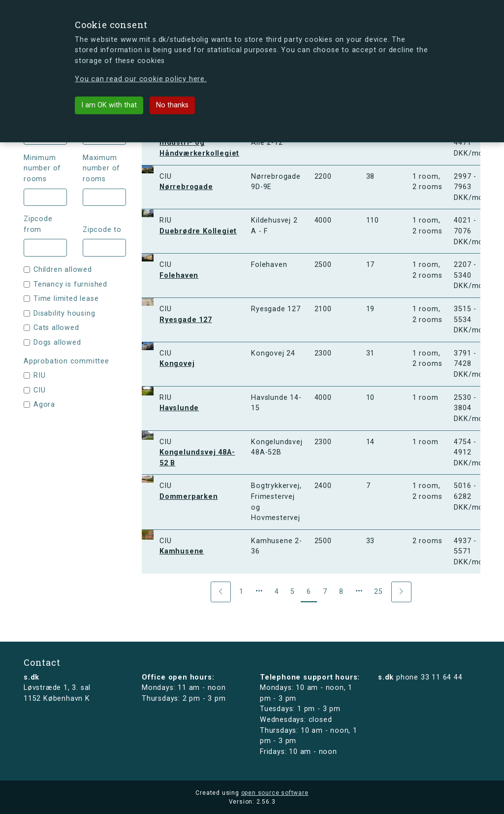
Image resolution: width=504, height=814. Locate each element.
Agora (44, 405)
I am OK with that (109, 105)
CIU (39, 390)
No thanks (172, 105)
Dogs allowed (57, 342)
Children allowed (63, 270)
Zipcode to (102, 230)
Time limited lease (66, 299)
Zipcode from (38, 224)
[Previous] (221, 592)
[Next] (401, 592)
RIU (39, 375)
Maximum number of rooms (101, 168)
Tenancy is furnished (70, 284)
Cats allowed (56, 328)
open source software (275, 793)
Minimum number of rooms (42, 168)
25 (378, 592)
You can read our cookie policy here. (141, 79)
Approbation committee (66, 361)
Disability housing (64, 313)
